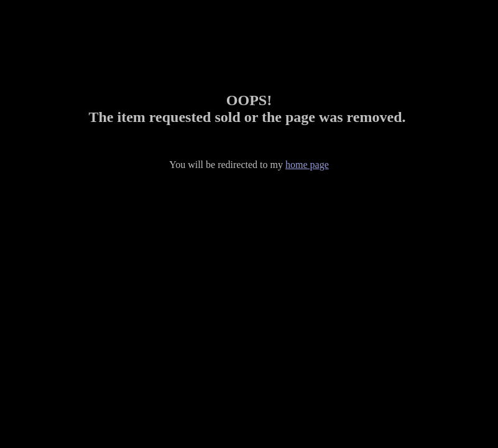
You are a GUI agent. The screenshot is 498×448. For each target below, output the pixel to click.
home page (307, 165)
